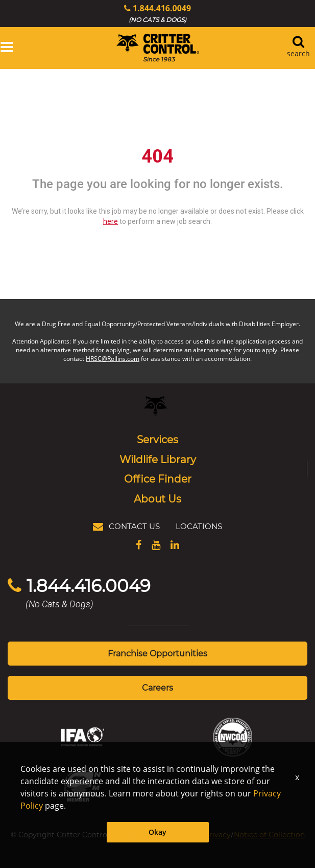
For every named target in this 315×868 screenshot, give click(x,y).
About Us (157, 498)
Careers (157, 687)
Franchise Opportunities (157, 653)
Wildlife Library (158, 459)
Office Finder (158, 478)
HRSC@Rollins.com (113, 359)
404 (157, 156)
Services (157, 439)
